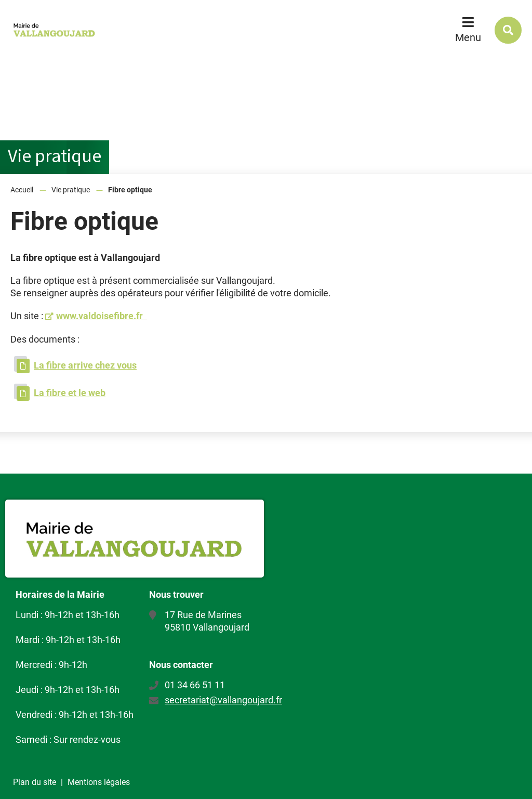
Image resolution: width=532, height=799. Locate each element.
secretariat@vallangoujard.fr (223, 700)
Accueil (22, 190)
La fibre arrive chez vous (85, 365)
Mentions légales (99, 782)
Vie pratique (71, 190)
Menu (468, 37)
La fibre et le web (70, 393)
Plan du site (35, 782)
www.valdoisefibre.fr (102, 316)
